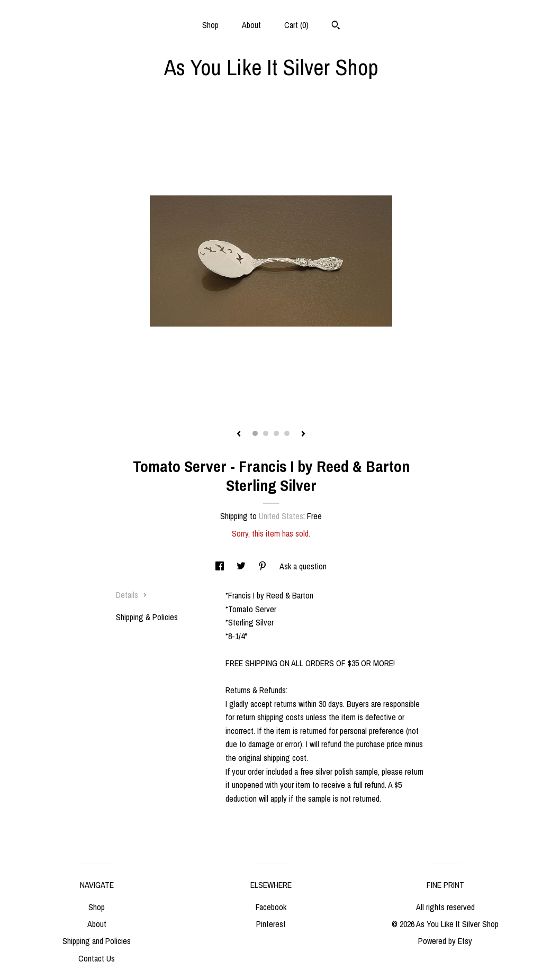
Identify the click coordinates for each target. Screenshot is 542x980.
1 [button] (255, 433)
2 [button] (266, 433)
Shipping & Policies (147, 617)
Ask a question (303, 566)
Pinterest (271, 924)
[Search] (336, 26)
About (251, 25)
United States (281, 516)
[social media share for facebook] (221, 566)
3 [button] (276, 433)
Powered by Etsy (445, 941)
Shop (210, 25)
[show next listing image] (303, 434)
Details (132, 595)
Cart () (296, 25)
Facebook (271, 907)
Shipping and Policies (97, 941)
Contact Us (97, 958)
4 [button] (287, 433)
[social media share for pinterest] (264, 566)
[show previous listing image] (239, 434)
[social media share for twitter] (242, 566)
